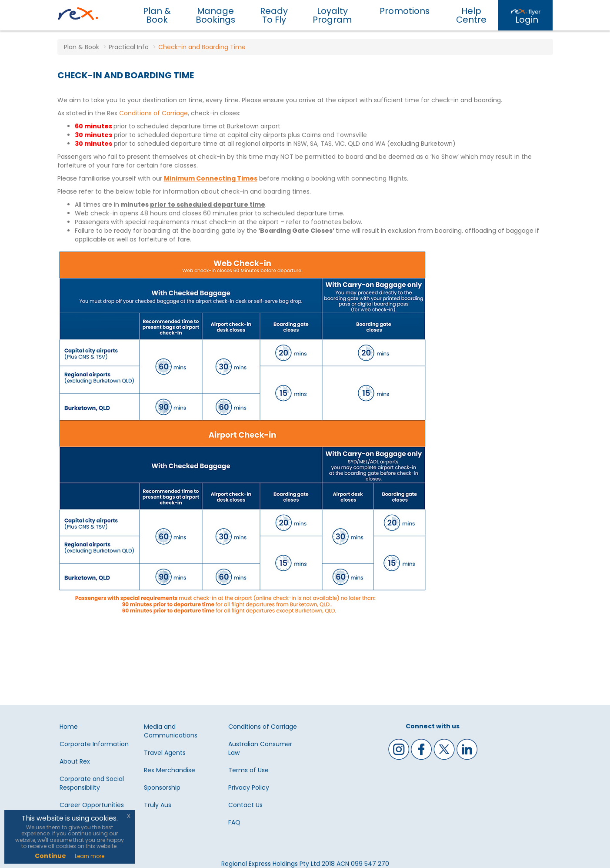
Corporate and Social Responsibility (92, 783)
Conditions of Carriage (153, 113)
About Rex (75, 761)
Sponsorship (162, 788)
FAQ (234, 822)
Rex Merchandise (170, 770)
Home (69, 727)
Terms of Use (248, 770)
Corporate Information (94, 744)
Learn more (90, 856)
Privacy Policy (249, 788)
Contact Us (245, 805)
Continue (50, 856)
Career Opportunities (92, 805)
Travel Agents (165, 753)
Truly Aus (158, 805)
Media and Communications (171, 731)
